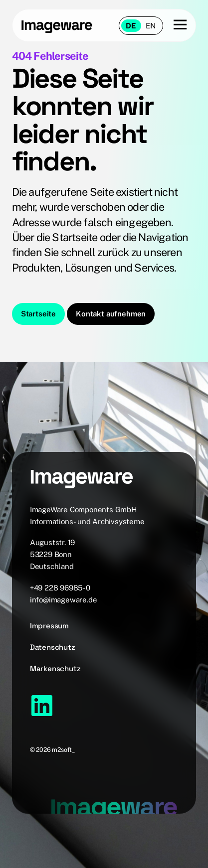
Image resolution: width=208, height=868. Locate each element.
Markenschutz (55, 668)
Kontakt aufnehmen (111, 314)
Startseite (38, 314)
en (151, 26)
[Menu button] (175, 25)
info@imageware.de (64, 600)
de (131, 26)
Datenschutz (53, 647)
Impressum (49, 626)
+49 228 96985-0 (60, 588)
